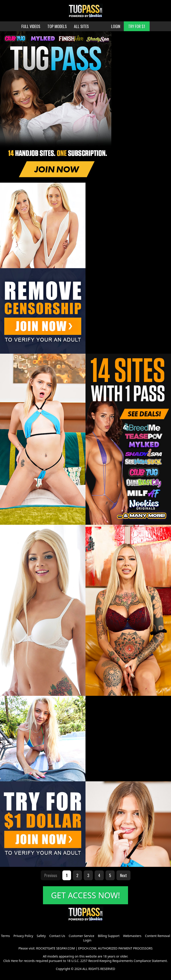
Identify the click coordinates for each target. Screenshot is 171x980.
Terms (5, 936)
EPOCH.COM (87, 948)
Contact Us (57, 936)
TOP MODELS (57, 26)
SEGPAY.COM (65, 948)
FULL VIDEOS (31, 26)
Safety (41, 936)
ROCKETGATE (46, 948)
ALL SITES (81, 26)
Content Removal (158, 936)
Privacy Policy (23, 936)
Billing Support (109, 936)
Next (123, 875)
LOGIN (116, 26)
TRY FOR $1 (137, 26)
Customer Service (82, 936)
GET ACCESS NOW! (85, 895)
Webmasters (132, 936)
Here (14, 961)
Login (87, 940)
